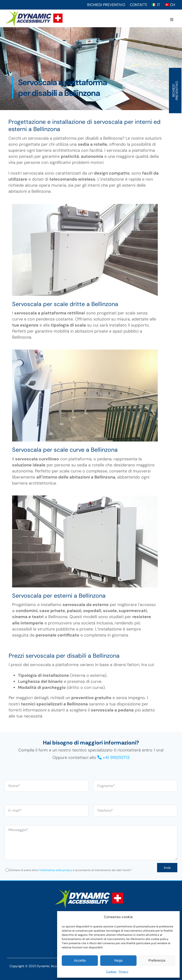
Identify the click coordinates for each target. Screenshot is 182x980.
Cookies (111, 972)
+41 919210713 (116, 758)
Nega (118, 960)
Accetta (80, 960)
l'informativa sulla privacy (56, 870)
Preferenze (157, 960)
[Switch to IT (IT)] (156, 5)
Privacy (124, 972)
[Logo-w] (89, 890)
